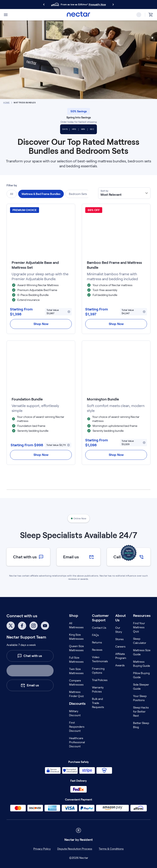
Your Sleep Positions (140, 698)
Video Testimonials (100, 659)
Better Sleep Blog (141, 725)
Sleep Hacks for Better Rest (141, 712)
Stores (119, 639)
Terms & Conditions (111, 849)
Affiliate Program (121, 656)
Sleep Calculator (140, 641)
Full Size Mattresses (76, 660)
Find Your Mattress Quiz (139, 627)
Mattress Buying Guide (142, 664)
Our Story (119, 630)
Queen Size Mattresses (76, 648)
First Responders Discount (77, 727)
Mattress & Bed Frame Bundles (41, 194)
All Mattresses (76, 625)
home (6, 103)
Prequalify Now (97, 4)
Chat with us (30, 656)
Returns (97, 642)
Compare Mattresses (76, 682)
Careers (120, 647)
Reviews (97, 650)
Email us (30, 685)
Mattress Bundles (25, 103)
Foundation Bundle (27, 399)
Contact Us (99, 628)
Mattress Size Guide (142, 652)
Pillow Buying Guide (141, 675)
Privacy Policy (42, 849)
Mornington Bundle (103, 399)
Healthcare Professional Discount (77, 742)
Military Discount (75, 713)
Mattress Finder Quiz (76, 694)
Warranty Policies (98, 689)
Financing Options (98, 671)
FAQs (95, 635)
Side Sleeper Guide (141, 687)
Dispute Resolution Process (75, 849)
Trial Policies (100, 680)
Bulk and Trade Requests (98, 703)
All (12, 194)
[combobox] (124, 193)
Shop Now (41, 324)
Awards (120, 665)
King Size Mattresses (76, 637)
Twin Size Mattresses (76, 671)
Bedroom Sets (78, 194)
